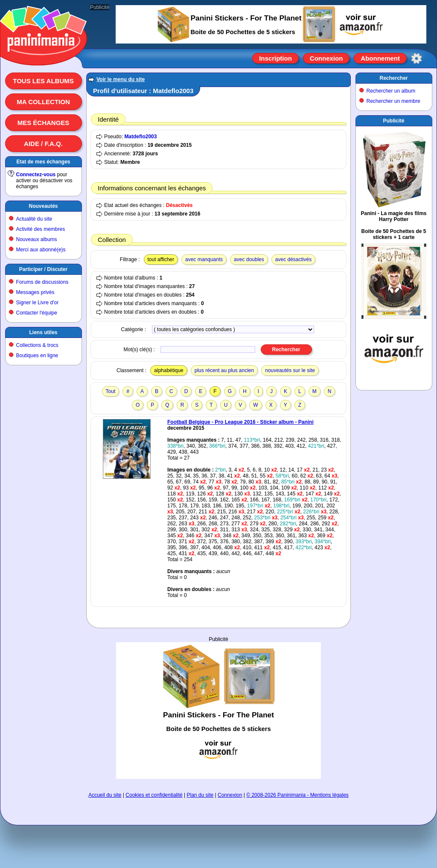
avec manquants (204, 259)
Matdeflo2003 (140, 137)
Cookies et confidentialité (154, 795)
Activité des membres (41, 229)
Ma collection (43, 102)
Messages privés (35, 292)
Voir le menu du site (121, 79)
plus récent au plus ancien (224, 370)
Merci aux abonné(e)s (41, 250)
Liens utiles (43, 332)
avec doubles (249, 259)
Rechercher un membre (393, 101)
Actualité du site (34, 219)
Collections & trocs (37, 345)
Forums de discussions (42, 282)
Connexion (326, 58)
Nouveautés (43, 206)
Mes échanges (44, 123)
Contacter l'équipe (37, 313)
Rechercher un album (391, 91)
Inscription (275, 58)
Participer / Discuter (43, 269)
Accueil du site (105, 795)
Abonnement (380, 58)
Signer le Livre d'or (38, 303)
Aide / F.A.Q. (43, 144)
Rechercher (393, 78)
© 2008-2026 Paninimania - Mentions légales (297, 795)
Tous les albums (43, 81)
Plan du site (200, 795)
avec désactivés (293, 259)
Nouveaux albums (37, 239)
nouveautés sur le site (290, 370)
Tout (111, 391)
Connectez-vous (36, 175)
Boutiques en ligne (37, 355)
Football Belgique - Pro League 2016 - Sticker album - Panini (240, 422)
